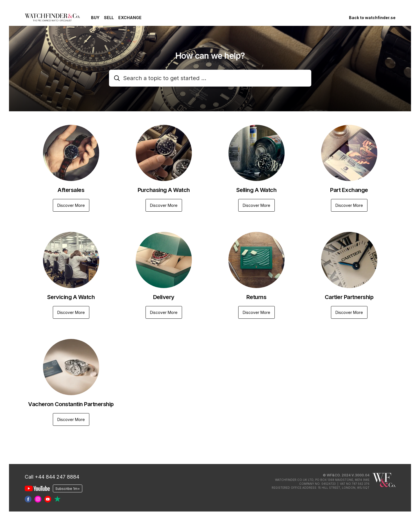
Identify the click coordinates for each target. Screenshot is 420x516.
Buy (95, 18)
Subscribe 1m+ (68, 488)
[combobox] (210, 78)
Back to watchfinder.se (372, 18)
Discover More (71, 205)
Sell (109, 18)
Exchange (130, 18)
